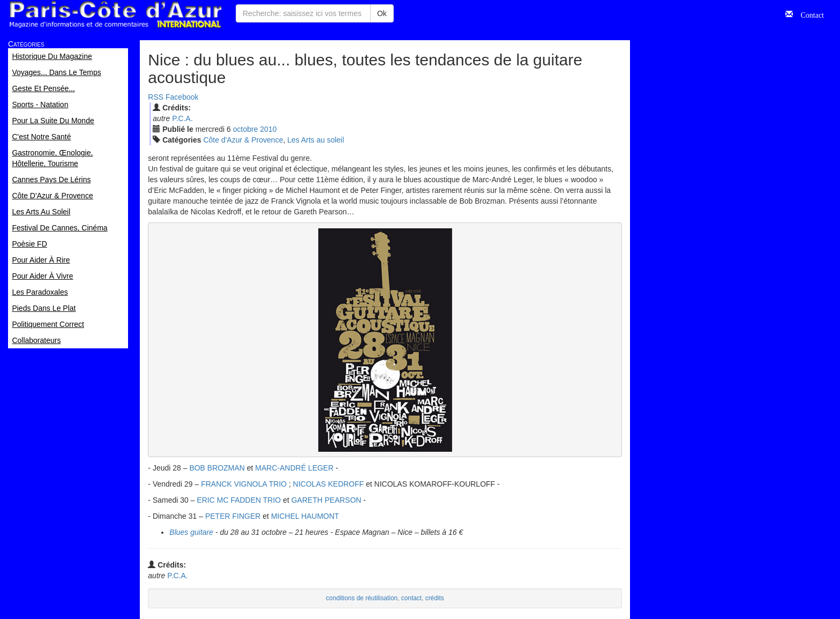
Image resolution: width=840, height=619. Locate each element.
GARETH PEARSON (328, 500)
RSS (156, 97)
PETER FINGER (233, 516)
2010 (268, 129)
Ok (382, 13)
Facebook (182, 97)
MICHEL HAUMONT (305, 516)
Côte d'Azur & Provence (243, 140)
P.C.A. (182, 118)
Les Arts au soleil (316, 140)
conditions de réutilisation (362, 598)
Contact (808, 14)
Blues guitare (191, 532)
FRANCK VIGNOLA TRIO (244, 484)
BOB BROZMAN (217, 468)
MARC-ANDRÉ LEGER (294, 468)
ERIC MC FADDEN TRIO (240, 500)
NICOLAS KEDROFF (328, 484)
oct (246, 129)
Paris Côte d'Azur (115, 15)
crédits (435, 598)
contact (411, 598)
